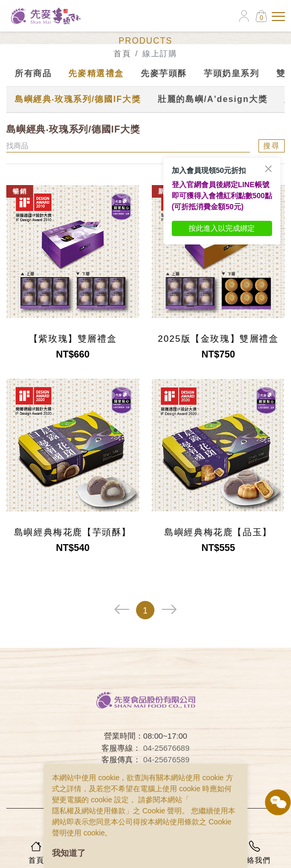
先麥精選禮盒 (96, 73)
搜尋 (272, 146)
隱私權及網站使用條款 (89, 811)
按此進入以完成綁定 (222, 228)
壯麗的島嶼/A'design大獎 (212, 99)
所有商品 (33, 73)
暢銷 (20, 191)
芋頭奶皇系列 (232, 73)
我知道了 (69, 853)
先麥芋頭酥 (164, 73)
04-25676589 (166, 759)
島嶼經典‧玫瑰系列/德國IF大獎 (78, 99)
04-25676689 (166, 748)
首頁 (122, 53)
